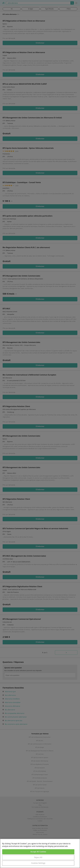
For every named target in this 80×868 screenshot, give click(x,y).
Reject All (38, 857)
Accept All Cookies (38, 852)
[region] (40, 853)
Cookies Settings (38, 863)
